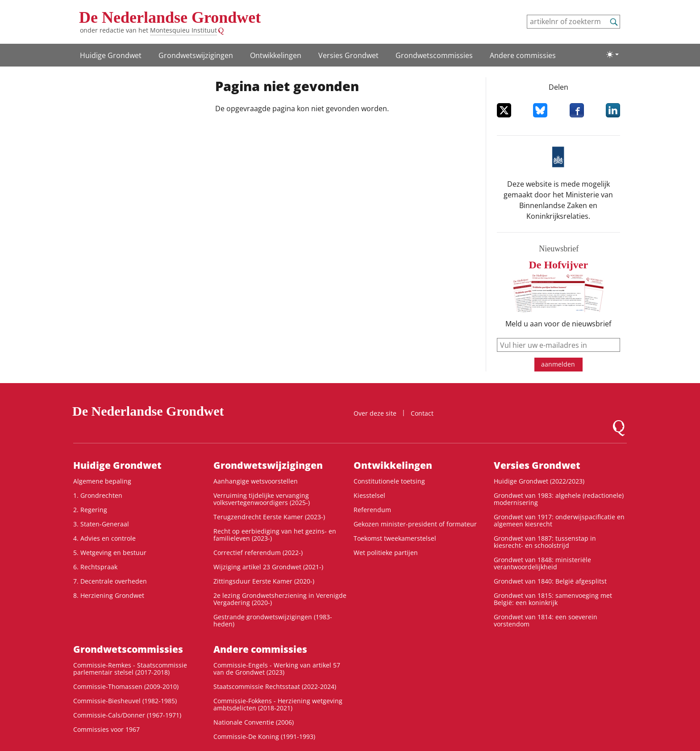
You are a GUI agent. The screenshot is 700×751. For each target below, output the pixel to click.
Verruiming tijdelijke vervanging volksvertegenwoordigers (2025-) (262, 499)
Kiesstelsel (369, 495)
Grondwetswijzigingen (196, 55)
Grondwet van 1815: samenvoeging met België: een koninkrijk (553, 599)
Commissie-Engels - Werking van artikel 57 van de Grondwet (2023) (277, 669)
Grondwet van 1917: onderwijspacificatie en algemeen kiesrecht (559, 520)
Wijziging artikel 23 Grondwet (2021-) (268, 567)
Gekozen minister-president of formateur (415, 524)
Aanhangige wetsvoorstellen (256, 481)
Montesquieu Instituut (183, 30)
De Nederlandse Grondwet (170, 17)
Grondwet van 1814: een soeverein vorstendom (546, 620)
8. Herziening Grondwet (109, 595)
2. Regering (90, 510)
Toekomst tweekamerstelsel (395, 538)
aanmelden (558, 364)
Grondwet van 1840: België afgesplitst (550, 581)
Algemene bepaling (102, 481)
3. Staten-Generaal (101, 524)
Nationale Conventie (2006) (254, 722)
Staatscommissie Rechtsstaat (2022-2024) (275, 686)
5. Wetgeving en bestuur (110, 553)
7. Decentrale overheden (110, 581)
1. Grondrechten (98, 495)
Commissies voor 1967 (106, 729)
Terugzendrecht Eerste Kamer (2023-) (269, 517)
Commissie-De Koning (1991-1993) (264, 736)
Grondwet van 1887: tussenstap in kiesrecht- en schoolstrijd (545, 542)
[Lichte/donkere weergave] (612, 54)
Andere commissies (523, 55)
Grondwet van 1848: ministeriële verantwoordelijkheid (542, 563)
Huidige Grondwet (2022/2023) (539, 481)
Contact (422, 413)
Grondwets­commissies (434, 55)
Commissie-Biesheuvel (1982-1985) (125, 701)
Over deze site (375, 413)
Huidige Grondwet (111, 55)
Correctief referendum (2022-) (258, 553)
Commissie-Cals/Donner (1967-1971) (127, 715)
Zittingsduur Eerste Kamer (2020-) (264, 581)
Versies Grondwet (348, 55)
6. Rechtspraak (95, 567)
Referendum (372, 510)
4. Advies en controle (104, 538)
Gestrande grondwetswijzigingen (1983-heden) (273, 620)
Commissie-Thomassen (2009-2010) (126, 686)
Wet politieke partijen (386, 553)
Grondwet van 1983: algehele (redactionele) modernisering (559, 499)
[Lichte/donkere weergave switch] (612, 54)
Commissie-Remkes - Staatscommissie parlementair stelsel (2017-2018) (130, 669)
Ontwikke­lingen (276, 55)
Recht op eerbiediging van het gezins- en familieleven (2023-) (275, 535)
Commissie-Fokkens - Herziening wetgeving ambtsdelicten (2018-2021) (278, 704)
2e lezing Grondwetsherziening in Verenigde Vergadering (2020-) (280, 599)
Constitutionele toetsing (389, 481)
